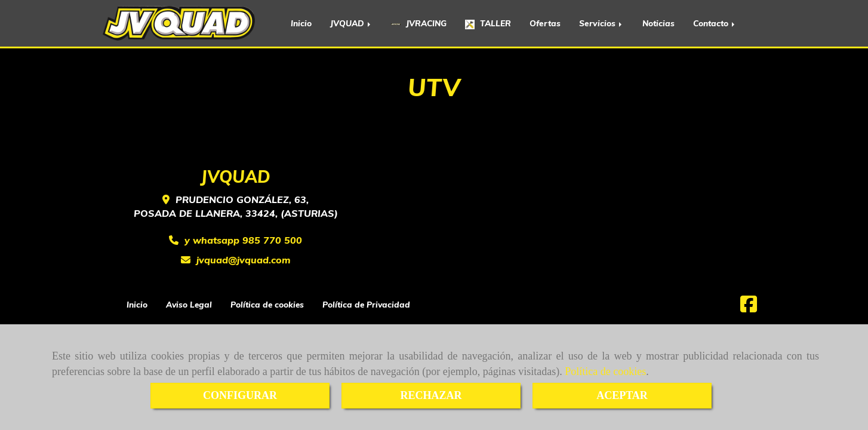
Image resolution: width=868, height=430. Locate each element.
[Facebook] (749, 308)
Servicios (601, 23)
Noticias (658, 23)
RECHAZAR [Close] (431, 395)
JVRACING (419, 23)
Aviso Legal (189, 304)
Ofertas (545, 23)
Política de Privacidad (366, 304)
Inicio (301, 23)
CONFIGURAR (240, 395)
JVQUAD (351, 23)
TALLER (488, 24)
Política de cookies (605, 371)
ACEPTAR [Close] (622, 395)
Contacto (715, 23)
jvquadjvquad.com (244, 260)
